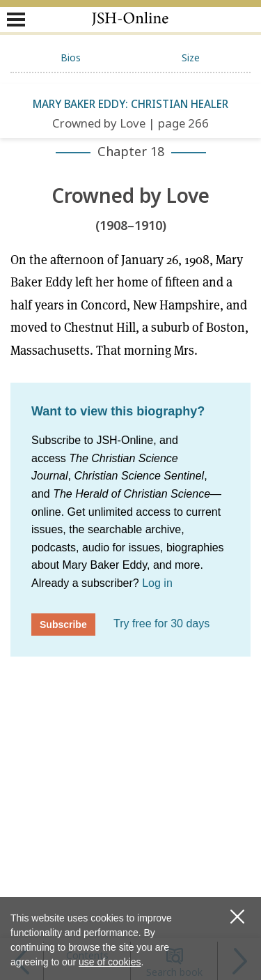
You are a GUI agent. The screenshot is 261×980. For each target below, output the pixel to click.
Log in (157, 583)
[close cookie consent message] (237, 917)
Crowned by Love (130, 196)
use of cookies (110, 962)
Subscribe (63, 625)
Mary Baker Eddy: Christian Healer (130, 104)
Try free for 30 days (161, 623)
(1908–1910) (131, 225)
